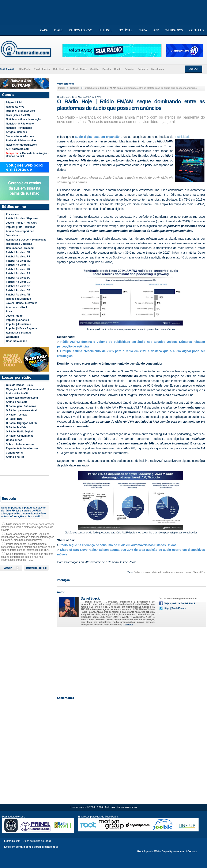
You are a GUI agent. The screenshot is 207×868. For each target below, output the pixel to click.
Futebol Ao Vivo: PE (18, 295)
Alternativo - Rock (17, 307)
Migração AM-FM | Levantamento (26, 389)
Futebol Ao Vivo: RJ (18, 257)
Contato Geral (14, 453)
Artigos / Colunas (16, 132)
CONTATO (197, 30)
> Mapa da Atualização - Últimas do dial (27, 155)
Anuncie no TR (15, 457)
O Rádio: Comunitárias (20, 436)
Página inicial (14, 103)
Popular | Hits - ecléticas (21, 227)
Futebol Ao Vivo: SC (18, 278)
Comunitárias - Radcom (20, 248)
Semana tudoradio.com (20, 136)
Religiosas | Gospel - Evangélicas (26, 240)
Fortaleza (143, 69)
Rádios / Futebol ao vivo (20, 111)
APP (156, 30)
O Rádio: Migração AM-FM (22, 423)
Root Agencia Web (148, 852)
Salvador (129, 69)
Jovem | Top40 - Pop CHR (21, 223)
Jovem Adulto (14, 316)
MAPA (143, 30)
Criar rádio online (16, 341)
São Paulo (25, 69)
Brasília (107, 69)
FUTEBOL (105, 30)
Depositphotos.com (173, 852)
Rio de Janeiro (42, 69)
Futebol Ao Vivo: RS (18, 265)
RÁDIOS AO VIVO (81, 30)
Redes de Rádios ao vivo (21, 141)
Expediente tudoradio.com (22, 448)
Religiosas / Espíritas (19, 333)
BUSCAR (193, 69)
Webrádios (12, 337)
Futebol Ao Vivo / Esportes (22, 219)
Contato (192, 852)
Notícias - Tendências (19, 128)
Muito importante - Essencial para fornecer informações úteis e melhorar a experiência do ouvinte (27, 527)
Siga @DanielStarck (175, 608)
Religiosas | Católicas (19, 244)
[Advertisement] (131, 660)
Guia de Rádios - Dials (19, 385)
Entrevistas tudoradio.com (22, 398)
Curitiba (95, 69)
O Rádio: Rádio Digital (19, 432)
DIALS (58, 30)
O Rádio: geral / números (21, 406)
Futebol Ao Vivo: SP (18, 252)
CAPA (44, 30)
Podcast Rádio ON (17, 394)
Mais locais (158, 69)
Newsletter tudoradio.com (21, 145)
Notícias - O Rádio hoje (20, 124)
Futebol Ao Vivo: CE (18, 286)
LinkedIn (128, 625)
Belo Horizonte (61, 69)
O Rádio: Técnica (16, 415)
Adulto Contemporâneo (20, 231)
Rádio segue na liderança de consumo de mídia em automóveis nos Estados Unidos (118, 545)
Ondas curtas (14, 440)
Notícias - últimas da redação (23, 119)
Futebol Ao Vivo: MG (18, 261)
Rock (9, 312)
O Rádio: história (16, 427)
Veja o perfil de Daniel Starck (180, 603)
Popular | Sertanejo (17, 320)
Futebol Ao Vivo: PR (18, 269)
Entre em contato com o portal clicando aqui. (31, 847)
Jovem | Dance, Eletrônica (22, 303)
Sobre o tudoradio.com (20, 444)
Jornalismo (13, 235)
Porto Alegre (80, 69)
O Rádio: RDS (14, 419)
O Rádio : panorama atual (21, 410)
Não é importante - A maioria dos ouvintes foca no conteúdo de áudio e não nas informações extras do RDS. (27, 557)
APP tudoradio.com (18, 149)
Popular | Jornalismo (18, 324)
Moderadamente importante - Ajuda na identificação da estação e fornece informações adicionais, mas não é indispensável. (28, 537)
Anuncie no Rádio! (17, 402)
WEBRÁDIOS (174, 30)
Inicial (61, 88)
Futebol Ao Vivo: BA (18, 273)
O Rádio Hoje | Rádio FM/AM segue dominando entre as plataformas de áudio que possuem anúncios (141, 88)
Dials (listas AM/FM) (18, 115)
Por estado (12, 214)
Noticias (75, 88)
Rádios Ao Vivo (15, 107)
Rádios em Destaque (18, 299)
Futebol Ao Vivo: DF (18, 290)
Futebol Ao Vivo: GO (18, 282)
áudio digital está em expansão (97, 137)
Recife (118, 69)
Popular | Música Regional (22, 328)
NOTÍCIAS (125, 30)
